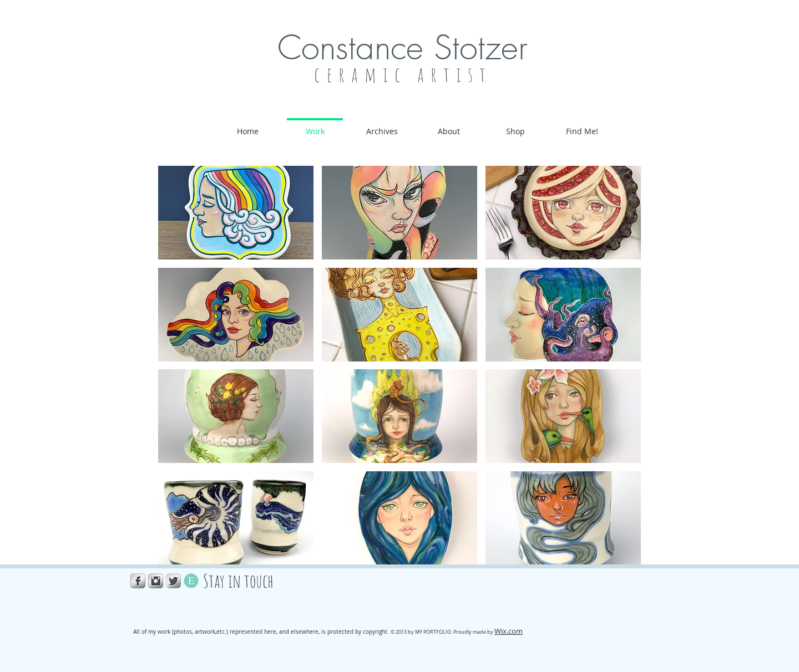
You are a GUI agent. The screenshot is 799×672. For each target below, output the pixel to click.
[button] (236, 213)
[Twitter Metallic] (173, 581)
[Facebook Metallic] (138, 581)
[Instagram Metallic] (156, 581)
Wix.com (509, 631)
